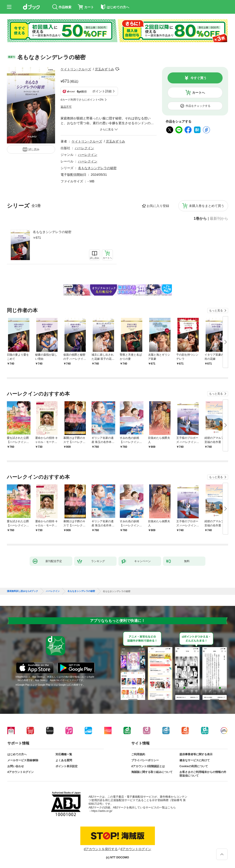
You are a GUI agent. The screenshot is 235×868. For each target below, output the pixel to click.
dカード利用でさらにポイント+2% (82, 100)
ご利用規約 (138, 754)
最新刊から (219, 219)
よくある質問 (64, 760)
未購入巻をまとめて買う (207, 206)
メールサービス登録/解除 (23, 760)
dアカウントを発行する (101, 849)
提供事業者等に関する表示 (196, 754)
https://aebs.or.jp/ (102, 811)
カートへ (199, 93)
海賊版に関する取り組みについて (152, 772)
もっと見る (216, 310)
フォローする (117, 69)
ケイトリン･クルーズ (76, 69)
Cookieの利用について (194, 766)
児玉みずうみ (104, 69)
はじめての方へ (17, 754)
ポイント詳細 (102, 91)
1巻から (200, 219)
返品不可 (66, 107)
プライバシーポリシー (145, 760)
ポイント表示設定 (67, 766)
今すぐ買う (199, 78)
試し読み (34, 149)
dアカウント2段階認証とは (148, 766)
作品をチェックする (198, 106)
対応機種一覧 (64, 754)
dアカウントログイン (21, 772)
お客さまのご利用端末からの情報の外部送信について (203, 774)
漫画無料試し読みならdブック (22, 591)
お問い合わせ (16, 766)
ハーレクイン (84, 148)
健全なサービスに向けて (195, 760)
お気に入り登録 (158, 206)
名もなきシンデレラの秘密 (52, 232)
